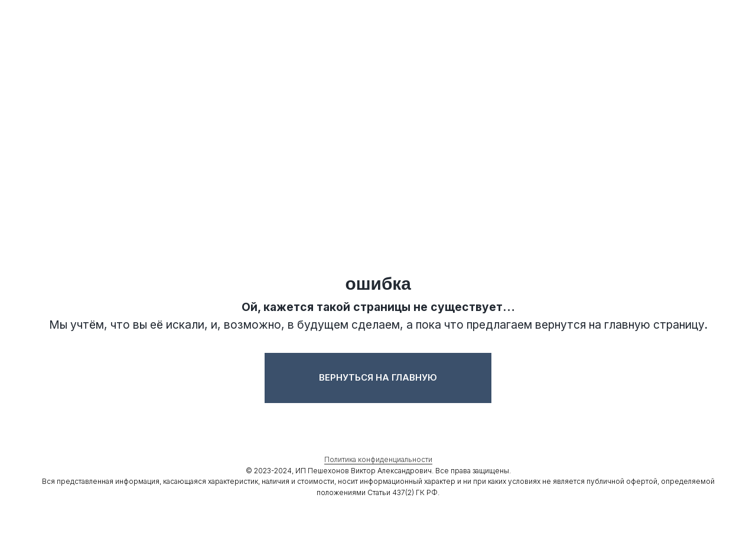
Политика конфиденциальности (378, 460)
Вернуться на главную (378, 378)
